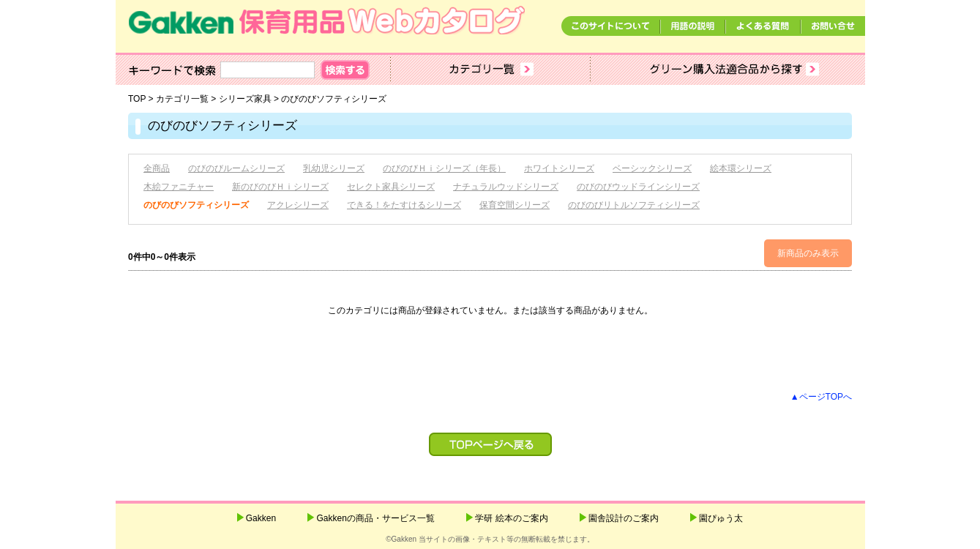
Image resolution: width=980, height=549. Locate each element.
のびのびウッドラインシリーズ (638, 187)
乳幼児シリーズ (334, 168)
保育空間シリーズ (515, 205)
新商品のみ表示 (808, 253)
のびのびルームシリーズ (236, 168)
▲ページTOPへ (821, 397)
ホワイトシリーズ (559, 168)
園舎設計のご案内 (624, 518)
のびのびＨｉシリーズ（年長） (444, 168)
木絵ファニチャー (179, 187)
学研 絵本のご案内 (511, 518)
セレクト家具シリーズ (391, 187)
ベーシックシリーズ (652, 168)
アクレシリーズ (298, 205)
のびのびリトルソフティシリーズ (634, 205)
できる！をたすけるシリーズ (404, 205)
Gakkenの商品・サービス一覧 (375, 518)
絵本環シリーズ (741, 168)
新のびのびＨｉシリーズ (280, 187)
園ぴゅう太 (721, 518)
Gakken (261, 518)
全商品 (157, 168)
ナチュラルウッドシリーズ (506, 187)
